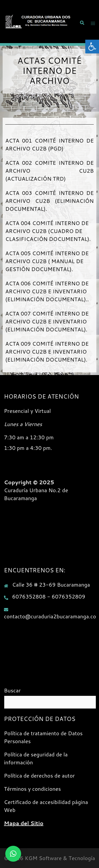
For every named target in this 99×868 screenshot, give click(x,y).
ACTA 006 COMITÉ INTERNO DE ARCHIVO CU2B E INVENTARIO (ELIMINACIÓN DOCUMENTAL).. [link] (47, 291)
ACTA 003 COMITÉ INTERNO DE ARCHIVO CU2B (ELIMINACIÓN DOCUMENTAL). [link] (49, 201)
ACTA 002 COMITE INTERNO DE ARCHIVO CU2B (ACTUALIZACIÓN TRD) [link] (49, 171)
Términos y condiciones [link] (32, 789)
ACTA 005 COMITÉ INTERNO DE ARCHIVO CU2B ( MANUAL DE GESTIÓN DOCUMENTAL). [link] (47, 261)
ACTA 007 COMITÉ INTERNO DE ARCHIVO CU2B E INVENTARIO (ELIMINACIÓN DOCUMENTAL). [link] (47, 321)
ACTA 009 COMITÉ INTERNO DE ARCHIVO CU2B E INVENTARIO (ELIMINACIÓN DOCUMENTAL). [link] (47, 351)
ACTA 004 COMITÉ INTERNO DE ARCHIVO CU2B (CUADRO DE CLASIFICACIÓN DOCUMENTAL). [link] (48, 231)
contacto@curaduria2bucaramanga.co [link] (50, 616)
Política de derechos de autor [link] (39, 775)
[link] (92, 47)
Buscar (12, 690)
